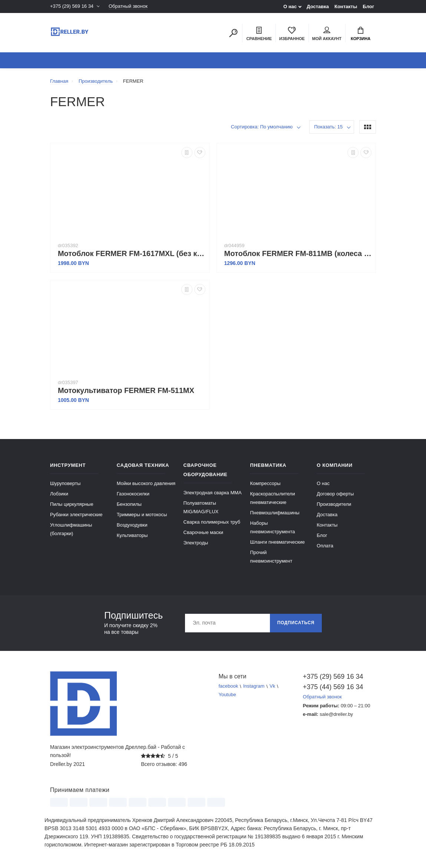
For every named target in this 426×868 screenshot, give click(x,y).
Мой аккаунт (327, 34)
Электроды (196, 543)
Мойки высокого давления (146, 483)
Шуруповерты (65, 483)
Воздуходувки (132, 525)
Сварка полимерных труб (212, 522)
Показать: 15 (328, 127)
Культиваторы (132, 535)
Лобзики (59, 494)
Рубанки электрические (76, 515)
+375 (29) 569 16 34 (72, 6)
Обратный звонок (128, 6)
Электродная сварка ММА (213, 493)
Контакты (346, 6)
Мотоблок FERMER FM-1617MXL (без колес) (132, 253)
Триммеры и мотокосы (142, 515)
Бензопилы (129, 504)
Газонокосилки (133, 494)
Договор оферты (335, 494)
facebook (229, 686)
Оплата (325, 546)
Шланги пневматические (277, 542)
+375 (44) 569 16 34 (333, 687)
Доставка (318, 6)
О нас (290, 6)
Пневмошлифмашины (275, 513)
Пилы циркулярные (72, 504)
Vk (272, 686)
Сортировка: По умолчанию (262, 127)
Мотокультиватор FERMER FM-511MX (126, 390)
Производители (334, 504)
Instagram (254, 686)
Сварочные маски (203, 532)
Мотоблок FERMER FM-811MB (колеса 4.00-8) (298, 253)
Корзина (361, 34)
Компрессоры (265, 483)
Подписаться (296, 623)
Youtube (227, 695)
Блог (368, 6)
